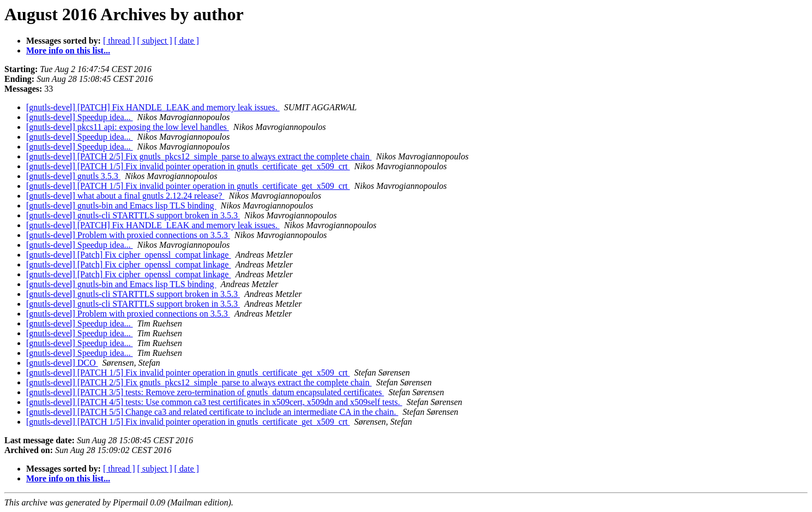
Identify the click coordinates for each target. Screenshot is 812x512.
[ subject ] (155, 41)
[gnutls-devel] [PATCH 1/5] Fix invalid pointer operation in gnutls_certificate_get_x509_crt (188, 166)
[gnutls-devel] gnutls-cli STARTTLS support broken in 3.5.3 (133, 215)
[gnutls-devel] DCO (62, 363)
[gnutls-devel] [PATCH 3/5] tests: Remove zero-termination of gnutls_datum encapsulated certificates (205, 392)
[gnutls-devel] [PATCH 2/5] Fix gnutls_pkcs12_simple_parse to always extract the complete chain (199, 156)
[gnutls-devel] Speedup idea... (80, 117)
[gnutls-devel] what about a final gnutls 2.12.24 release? (125, 196)
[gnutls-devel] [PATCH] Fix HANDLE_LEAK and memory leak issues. (153, 107)
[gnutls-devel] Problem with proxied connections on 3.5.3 (128, 235)
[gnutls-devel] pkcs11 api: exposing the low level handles (128, 127)
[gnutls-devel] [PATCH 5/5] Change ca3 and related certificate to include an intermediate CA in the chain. (212, 412)
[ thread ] (119, 41)
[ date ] (187, 41)
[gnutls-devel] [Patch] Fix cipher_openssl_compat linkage (128, 255)
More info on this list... (68, 50)
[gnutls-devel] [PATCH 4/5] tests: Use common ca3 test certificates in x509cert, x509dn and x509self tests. (214, 402)
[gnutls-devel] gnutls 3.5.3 (73, 176)
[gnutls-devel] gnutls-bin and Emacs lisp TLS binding (121, 206)
